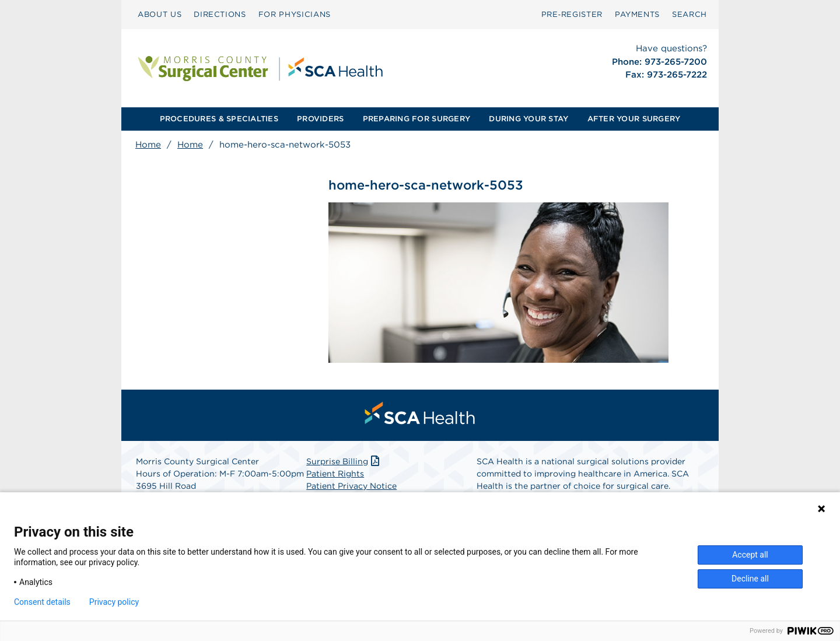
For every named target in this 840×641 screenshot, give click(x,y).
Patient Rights (335, 474)
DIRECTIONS (220, 14)
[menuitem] (160, 15)
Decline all (750, 579)
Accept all (750, 555)
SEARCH (689, 14)
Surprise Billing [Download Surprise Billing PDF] (344, 461)
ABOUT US (160, 14)
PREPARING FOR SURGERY (416, 119)
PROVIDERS (320, 119)
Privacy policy (114, 602)
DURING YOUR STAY (528, 119)
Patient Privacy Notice (351, 486)
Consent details (42, 602)
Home (148, 145)
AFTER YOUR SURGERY (634, 119)
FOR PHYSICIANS (295, 14)
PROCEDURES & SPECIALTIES (219, 119)
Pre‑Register (572, 14)
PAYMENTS (637, 14)
